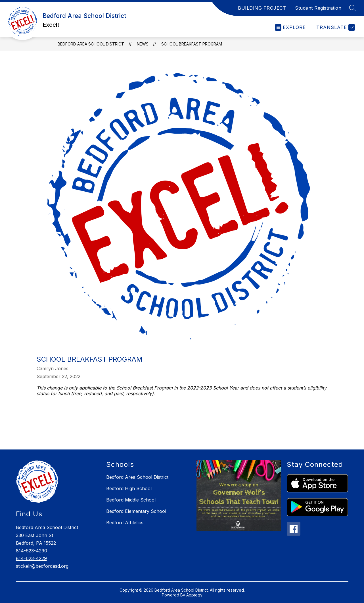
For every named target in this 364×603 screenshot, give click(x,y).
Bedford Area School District (91, 44)
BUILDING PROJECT (262, 8)
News (143, 44)
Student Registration (318, 8)
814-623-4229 (31, 558)
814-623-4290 (32, 551)
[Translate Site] (335, 27)
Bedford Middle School (131, 500)
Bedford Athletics (125, 523)
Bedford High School (129, 488)
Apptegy (194, 595)
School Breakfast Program (192, 44)
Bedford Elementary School (136, 511)
